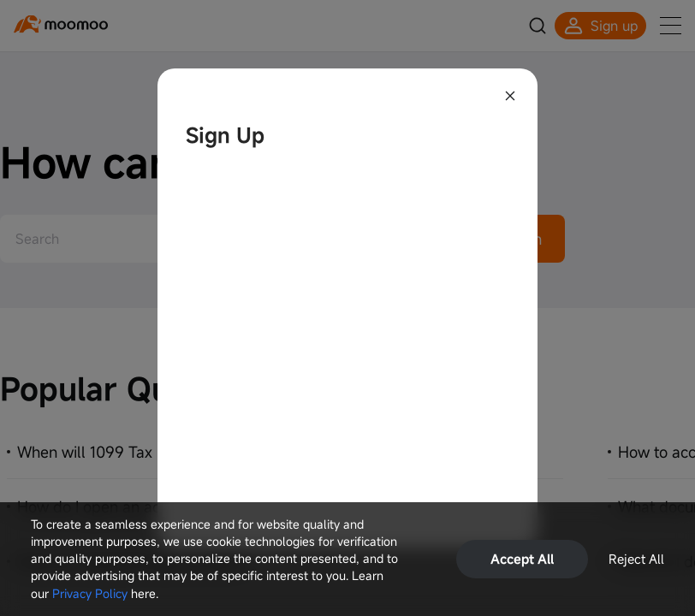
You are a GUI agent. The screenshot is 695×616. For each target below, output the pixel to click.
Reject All (636, 559)
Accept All (522, 559)
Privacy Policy (90, 593)
